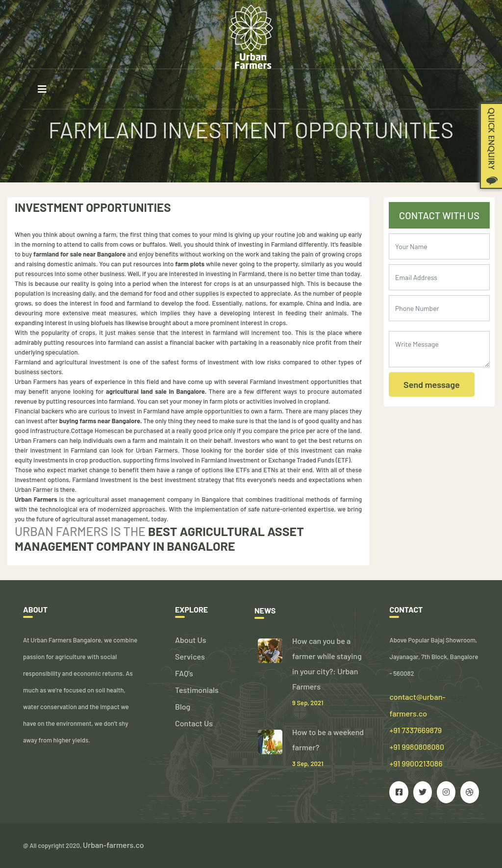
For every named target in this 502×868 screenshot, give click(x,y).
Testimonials (197, 690)
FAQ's (184, 673)
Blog (183, 706)
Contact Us (194, 723)
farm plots (190, 264)
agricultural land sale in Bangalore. (156, 391)
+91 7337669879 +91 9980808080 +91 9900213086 (417, 747)
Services (190, 656)
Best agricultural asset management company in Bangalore (159, 538)
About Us (190, 640)
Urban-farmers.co (113, 845)
